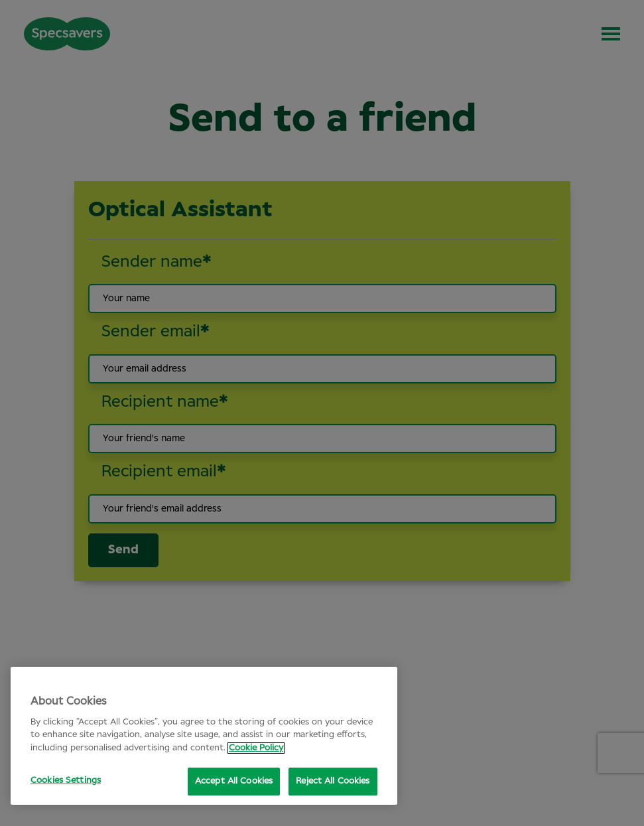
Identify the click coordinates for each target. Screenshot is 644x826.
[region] (204, 736)
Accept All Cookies (234, 781)
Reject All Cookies (333, 781)
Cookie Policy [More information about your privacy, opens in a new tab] (256, 748)
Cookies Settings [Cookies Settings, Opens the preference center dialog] (66, 781)
